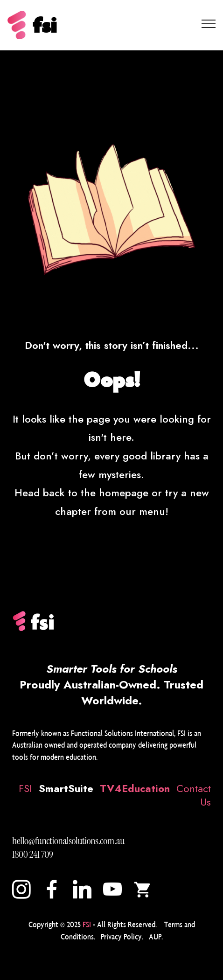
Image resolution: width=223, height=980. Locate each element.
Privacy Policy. (122, 936)
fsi (45, 25)
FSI (25, 788)
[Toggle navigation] (209, 23)
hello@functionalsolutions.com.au (68, 841)
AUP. (156, 936)
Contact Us (194, 795)
